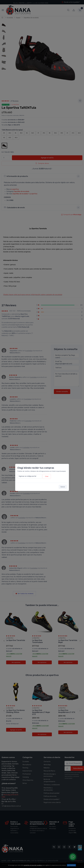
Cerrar (63, 487)
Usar (47, 476)
